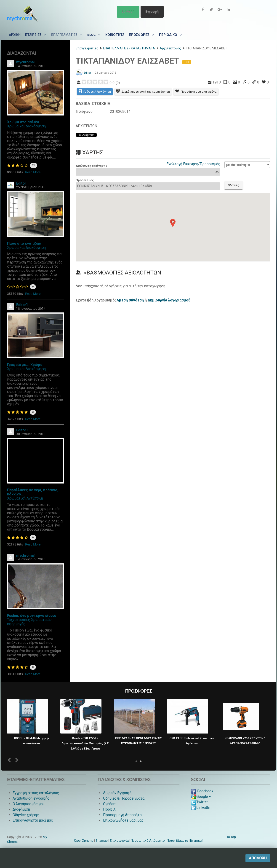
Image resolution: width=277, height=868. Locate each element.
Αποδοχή (258, 858)
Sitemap (102, 841)
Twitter (199, 802)
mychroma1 (26, 62)
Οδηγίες (234, 185)
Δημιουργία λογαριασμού (169, 300)
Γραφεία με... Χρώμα (25, 365)
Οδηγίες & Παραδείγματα (124, 798)
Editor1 (22, 305)
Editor (21, 183)
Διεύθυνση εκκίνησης (92, 166)
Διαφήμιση (21, 809)
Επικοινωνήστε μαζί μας (33, 820)
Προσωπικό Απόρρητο (148, 841)
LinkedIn (201, 808)
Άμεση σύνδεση (130, 300)
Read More (33, 172)
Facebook (202, 791)
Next (16, 760)
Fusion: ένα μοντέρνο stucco (32, 616)
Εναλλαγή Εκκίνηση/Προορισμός (193, 164)
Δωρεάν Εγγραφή (117, 793)
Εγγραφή (152, 12)
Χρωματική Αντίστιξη (25, 498)
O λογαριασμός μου (29, 804)
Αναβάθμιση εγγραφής (31, 798)
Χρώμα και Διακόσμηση (26, 126)
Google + (201, 797)
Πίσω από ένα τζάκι (24, 243)
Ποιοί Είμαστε (177, 841)
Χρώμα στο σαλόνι (23, 122)
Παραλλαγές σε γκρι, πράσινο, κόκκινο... (33, 492)
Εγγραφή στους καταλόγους (36, 793)
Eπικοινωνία (119, 841)
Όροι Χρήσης (84, 841)
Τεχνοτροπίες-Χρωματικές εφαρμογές (29, 622)
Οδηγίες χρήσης (26, 815)
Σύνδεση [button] (128, 12)
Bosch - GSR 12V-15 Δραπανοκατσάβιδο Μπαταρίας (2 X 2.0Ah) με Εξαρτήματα (85, 743)
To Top (231, 837)
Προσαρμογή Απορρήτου (123, 815)
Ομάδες (109, 804)
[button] (173, 223)
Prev (10, 760)
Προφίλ (109, 809)
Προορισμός (85, 180)
